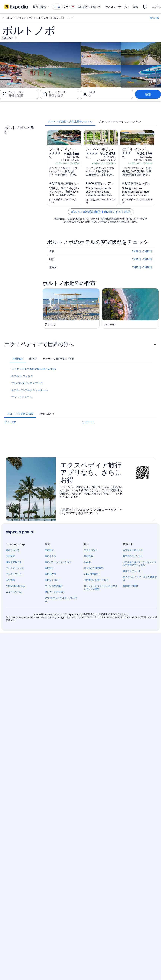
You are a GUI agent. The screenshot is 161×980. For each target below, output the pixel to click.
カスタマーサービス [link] (133, 550)
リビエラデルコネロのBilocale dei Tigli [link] (33, 369)
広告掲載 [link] (10, 580)
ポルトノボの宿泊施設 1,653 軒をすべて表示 (101, 212)
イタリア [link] (21, 18)
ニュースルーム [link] (14, 592)
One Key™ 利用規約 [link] (94, 568)
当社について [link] (13, 550)
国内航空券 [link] (51, 574)
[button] (80, 344)
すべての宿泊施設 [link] (54, 586)
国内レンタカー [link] (53, 580)
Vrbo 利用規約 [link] (91, 574)
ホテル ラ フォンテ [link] (22, 376)
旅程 (136, 7)
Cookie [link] (87, 562)
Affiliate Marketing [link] (15, 586)
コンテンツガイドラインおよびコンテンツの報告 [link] (101, 587)
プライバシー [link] (91, 550)
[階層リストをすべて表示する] (68, 18)
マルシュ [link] (33, 18)
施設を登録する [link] (14, 562)
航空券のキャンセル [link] (133, 556)
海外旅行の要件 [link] (131, 586)
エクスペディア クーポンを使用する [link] (140, 578)
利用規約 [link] (88, 556)
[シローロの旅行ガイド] (130, 308)
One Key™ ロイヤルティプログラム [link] (61, 599)
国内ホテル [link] (51, 556)
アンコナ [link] (46, 18)
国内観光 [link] (49, 550)
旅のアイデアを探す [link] (55, 592)
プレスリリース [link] (14, 574)
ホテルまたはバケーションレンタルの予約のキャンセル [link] (139, 564)
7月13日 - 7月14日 (142, 259)
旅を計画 (154, 18)
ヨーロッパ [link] (8, 18)
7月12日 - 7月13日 (142, 251)
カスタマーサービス (117, 7)
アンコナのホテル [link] (22, 397)
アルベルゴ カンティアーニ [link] (27, 383)
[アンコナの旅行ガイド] (71, 308)
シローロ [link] (88, 422)
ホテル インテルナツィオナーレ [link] (30, 390)
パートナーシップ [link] (15, 568)
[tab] (70, 121)
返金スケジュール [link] (132, 571)
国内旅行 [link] (49, 568)
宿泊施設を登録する (89, 7)
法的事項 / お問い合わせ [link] (96, 580)
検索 (148, 94)
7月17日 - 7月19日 (142, 267)
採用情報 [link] (10, 556)
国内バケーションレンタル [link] (58, 562)
